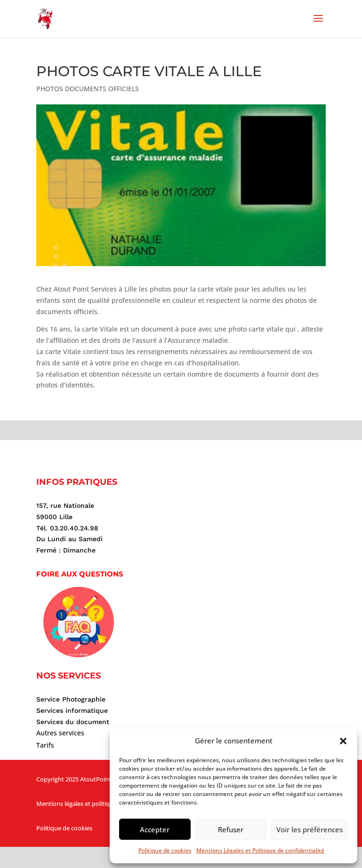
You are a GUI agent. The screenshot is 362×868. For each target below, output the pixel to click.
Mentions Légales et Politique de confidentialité (260, 850)
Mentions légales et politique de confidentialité (102, 804)
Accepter (155, 829)
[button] (343, 741)
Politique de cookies (165, 850)
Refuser (231, 829)
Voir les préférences (310, 829)
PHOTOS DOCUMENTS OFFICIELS (88, 89)
